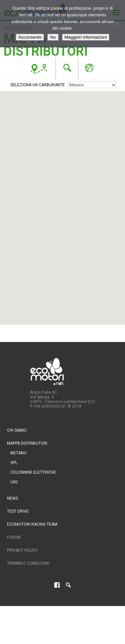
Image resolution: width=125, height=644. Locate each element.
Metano (18, 453)
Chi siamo (17, 430)
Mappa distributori (27, 443)
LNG (14, 482)
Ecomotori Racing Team (32, 524)
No (53, 37)
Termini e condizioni (28, 563)
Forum (14, 537)
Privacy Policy (22, 550)
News (12, 498)
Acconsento (30, 37)
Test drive (18, 511)
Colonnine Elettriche (33, 472)
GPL (14, 463)
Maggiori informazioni (86, 37)
